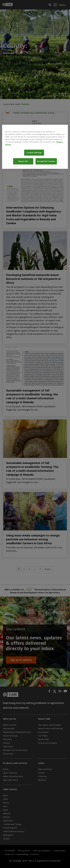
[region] (35, 147)
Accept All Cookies (46, 161)
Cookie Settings (34, 153)
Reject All (23, 161)
